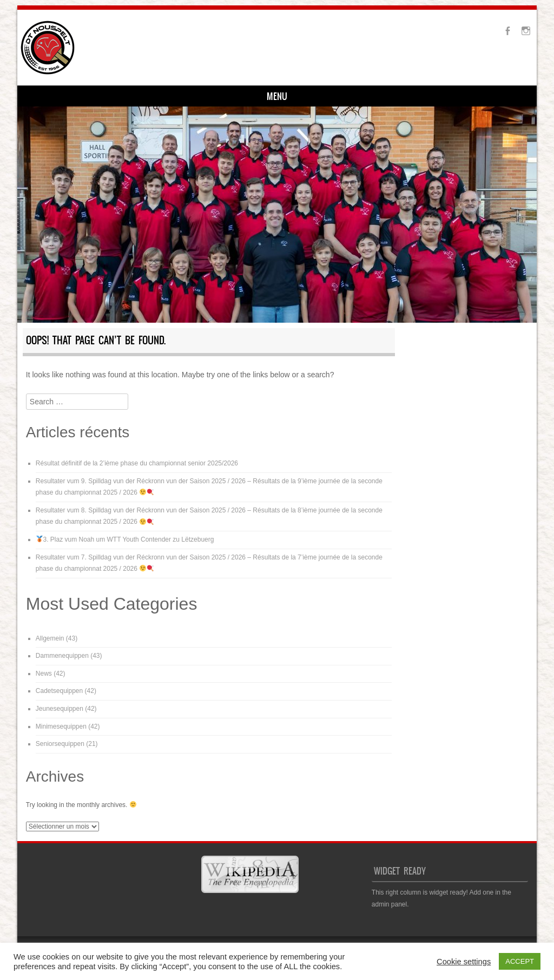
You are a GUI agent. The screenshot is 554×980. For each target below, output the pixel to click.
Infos (83, 97)
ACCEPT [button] (520, 961)
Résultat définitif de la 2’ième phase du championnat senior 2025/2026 (137, 465)
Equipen (177, 97)
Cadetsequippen (59, 692)
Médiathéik (278, 97)
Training (128, 97)
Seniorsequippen (60, 745)
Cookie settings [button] (464, 962)
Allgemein (50, 639)
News (44, 675)
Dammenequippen (62, 657)
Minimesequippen (61, 728)
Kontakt (225, 97)
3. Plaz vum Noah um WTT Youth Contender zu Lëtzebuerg (125, 541)
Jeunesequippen (60, 710)
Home (43, 97)
